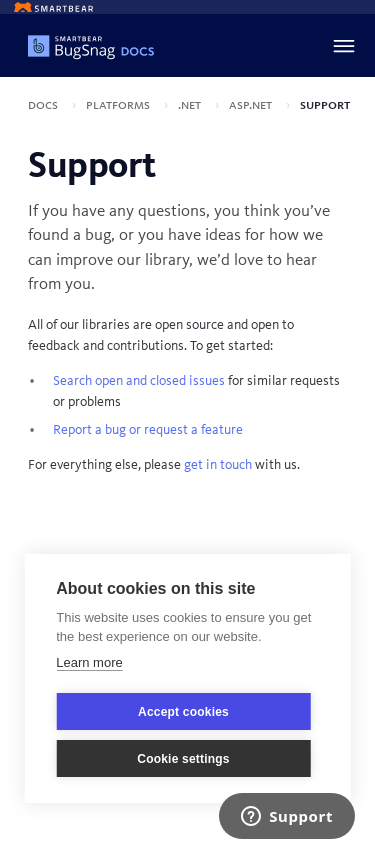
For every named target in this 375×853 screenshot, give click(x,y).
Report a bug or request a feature (148, 430)
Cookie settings (183, 759)
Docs (44, 105)
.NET (191, 105)
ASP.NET (252, 105)
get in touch (218, 465)
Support (325, 105)
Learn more (89, 662)
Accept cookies (183, 712)
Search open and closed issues (139, 381)
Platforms (119, 105)
